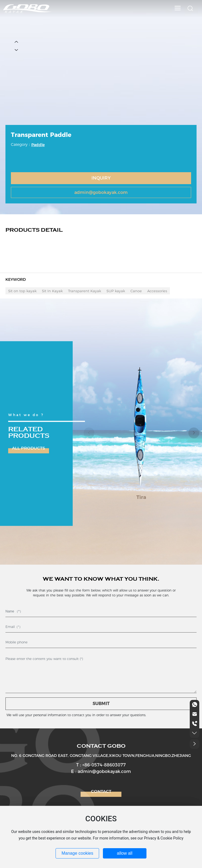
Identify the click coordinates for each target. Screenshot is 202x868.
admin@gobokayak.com (101, 192)
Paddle (38, 145)
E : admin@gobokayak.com (101, 771)
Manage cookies (77, 853)
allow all (125, 853)
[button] (194, 433)
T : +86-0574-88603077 (101, 765)
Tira (141, 497)
